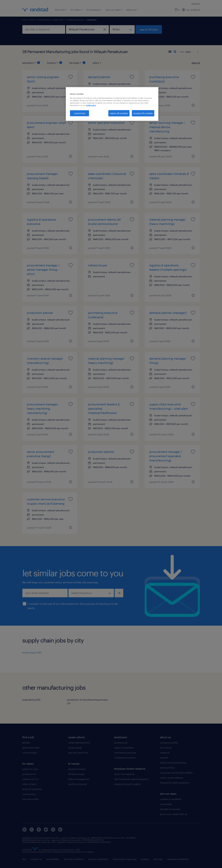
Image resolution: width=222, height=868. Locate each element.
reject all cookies (119, 113)
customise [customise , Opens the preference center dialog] (80, 113)
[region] (112, 104)
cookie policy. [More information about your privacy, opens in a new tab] (91, 105)
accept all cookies (143, 113)
